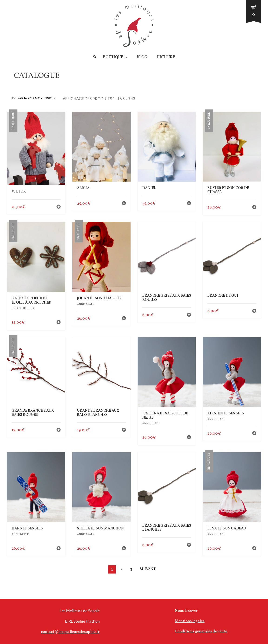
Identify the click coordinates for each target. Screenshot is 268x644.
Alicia (83, 188)
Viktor (19, 192)
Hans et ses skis (27, 529)
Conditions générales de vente (201, 631)
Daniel (149, 188)
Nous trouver (186, 611)
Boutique (113, 57)
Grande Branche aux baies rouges (33, 413)
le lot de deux (23, 308)
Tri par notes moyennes (33, 98)
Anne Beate (86, 304)
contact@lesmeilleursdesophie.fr (70, 632)
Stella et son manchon (100, 529)
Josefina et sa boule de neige (165, 416)
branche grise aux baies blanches (167, 528)
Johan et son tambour (99, 298)
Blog (142, 57)
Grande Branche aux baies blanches (98, 413)
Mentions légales (190, 621)
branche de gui (223, 296)
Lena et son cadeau (227, 529)
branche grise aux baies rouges (167, 298)
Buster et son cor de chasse (228, 190)
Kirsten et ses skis (226, 413)
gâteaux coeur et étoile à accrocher (31, 301)
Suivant (148, 569)
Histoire (166, 57)
